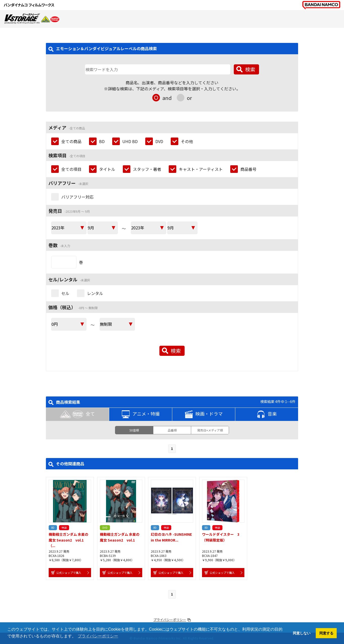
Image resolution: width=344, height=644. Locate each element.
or (189, 98)
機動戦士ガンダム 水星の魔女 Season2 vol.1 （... (68, 540)
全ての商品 (71, 141)
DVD (159, 141)
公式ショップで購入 (69, 573)
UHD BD (130, 141)
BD (102, 141)
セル (65, 293)
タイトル (107, 169)
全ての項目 (71, 169)
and (167, 98)
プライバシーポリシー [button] (98, 636)
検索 (250, 69)
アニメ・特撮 (141, 414)
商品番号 (248, 169)
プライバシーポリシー (170, 620)
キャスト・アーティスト (201, 169)
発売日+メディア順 (210, 430)
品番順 (172, 430)
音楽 (267, 414)
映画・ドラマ (204, 414)
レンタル (95, 293)
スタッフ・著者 (147, 169)
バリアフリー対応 (77, 197)
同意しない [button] (302, 633)
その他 (187, 141)
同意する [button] (326, 633)
